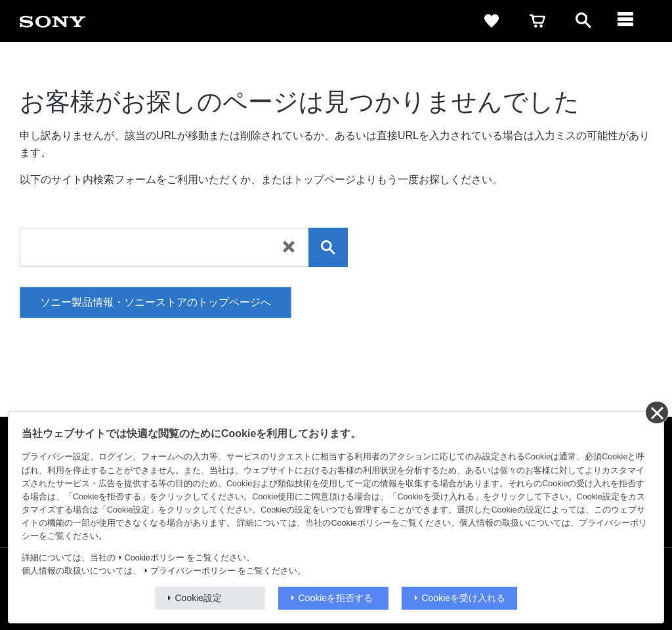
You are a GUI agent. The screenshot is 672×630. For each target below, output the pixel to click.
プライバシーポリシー (193, 571)
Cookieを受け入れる (464, 598)
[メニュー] (629, 21)
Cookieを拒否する (336, 598)
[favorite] (492, 21)
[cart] (537, 21)
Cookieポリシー (155, 558)
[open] (583, 21)
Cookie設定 (199, 598)
